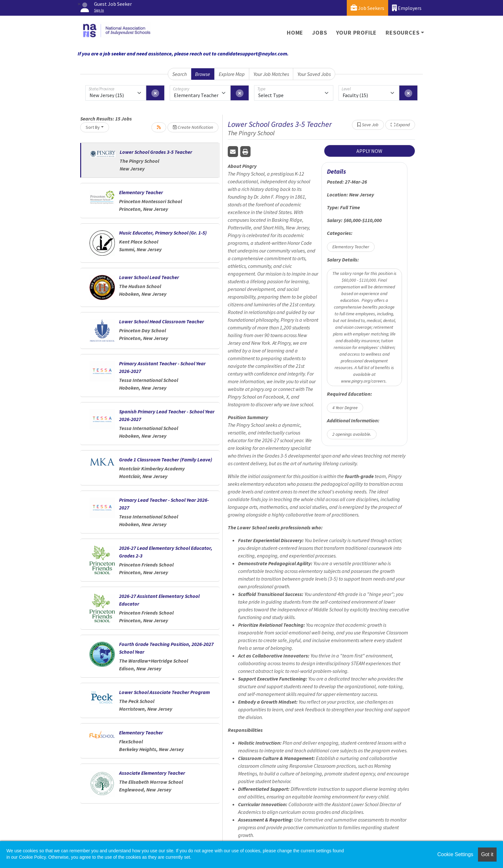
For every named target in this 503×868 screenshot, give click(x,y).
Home (295, 33)
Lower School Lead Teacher (149, 277)
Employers (407, 8)
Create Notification (193, 127)
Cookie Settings (455, 854)
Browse (203, 74)
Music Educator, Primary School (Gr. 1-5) (163, 233)
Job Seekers (367, 8)
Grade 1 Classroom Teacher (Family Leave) (166, 459)
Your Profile (357, 33)
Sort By (93, 127)
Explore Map (232, 74)
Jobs (320, 33)
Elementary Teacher (141, 192)
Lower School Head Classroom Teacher (162, 321)
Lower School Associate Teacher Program (164, 692)
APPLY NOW (369, 151)
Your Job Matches (271, 74)
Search (179, 74)
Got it (487, 854)
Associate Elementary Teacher (152, 773)
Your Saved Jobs (314, 74)
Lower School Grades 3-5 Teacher (156, 152)
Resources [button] (402, 33)
